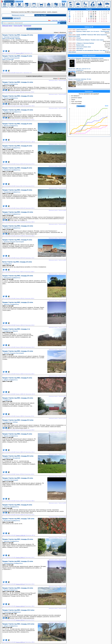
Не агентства (63, 20)
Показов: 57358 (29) (20, 236)
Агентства (55, 20)
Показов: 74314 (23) (20, 620)
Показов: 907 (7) (19, 73)
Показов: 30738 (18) (20, 474)
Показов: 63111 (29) (20, 186)
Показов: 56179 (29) (20, 258)
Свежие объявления (89, 56)
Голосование (89, 91)
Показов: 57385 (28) (20, 106)
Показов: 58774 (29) (20, 120)
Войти (64, 1)
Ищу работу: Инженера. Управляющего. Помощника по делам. (86, 58)
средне (73, 100)
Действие (17, 18)
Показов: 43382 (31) (20, 374)
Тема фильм (76, 49)
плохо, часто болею (76, 101)
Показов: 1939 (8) (20, 53)
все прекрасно (75, 96)
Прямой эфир (76, 45)
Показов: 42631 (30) (20, 430)
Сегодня (75, 38)
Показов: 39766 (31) (20, 416)
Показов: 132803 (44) (20, 394)
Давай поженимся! (78, 30)
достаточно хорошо (76, 98)
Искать (63, 23)
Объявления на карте (34, 29)
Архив (107, 106)
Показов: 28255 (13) (20, 642)
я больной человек (76, 103)
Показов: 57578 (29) (20, 222)
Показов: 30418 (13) (20, 557)
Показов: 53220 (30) (20, 347)
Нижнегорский (8, 18)
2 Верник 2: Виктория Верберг (81, 43)
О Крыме (19, 2)
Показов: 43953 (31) (20, 325)
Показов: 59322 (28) (20, 92)
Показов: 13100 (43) (20, 606)
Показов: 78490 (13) (20, 272)
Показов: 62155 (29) (20, 208)
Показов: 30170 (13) (20, 584)
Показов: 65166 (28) (20, 142)
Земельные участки (18, 15)
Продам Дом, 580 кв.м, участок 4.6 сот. (79, 69)
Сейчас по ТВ (89, 27)
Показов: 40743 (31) (20, 298)
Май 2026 (89, 9)
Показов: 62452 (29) (20, 164)
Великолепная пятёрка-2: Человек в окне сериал (86, 40)
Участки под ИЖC (41, 15)
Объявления (10, 2)
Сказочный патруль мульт (80, 47)
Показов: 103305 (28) (21, 535)
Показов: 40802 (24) (20, 452)
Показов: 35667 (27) (20, 501)
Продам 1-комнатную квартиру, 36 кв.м (80, 79)
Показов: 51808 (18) (20, 515)
